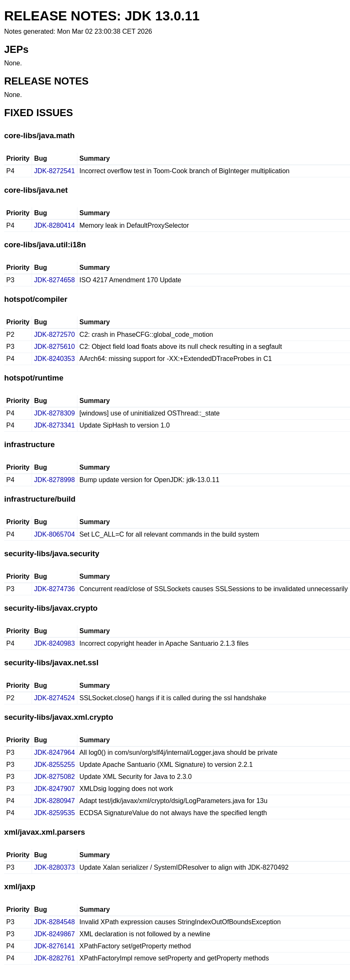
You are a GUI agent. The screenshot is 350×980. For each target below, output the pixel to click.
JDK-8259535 (55, 813)
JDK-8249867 (55, 934)
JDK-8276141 (55, 946)
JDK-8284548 (55, 922)
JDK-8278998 (55, 480)
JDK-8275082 (55, 777)
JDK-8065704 (55, 534)
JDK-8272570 (55, 335)
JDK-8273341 (55, 425)
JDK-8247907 (55, 789)
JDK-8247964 (55, 752)
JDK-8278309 (55, 413)
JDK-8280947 (55, 801)
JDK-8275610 (55, 347)
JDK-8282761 (55, 958)
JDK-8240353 (55, 359)
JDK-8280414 (55, 225)
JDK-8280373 (55, 867)
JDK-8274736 (55, 589)
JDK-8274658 (55, 280)
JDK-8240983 (55, 643)
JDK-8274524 (55, 698)
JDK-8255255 (55, 765)
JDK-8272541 (55, 171)
